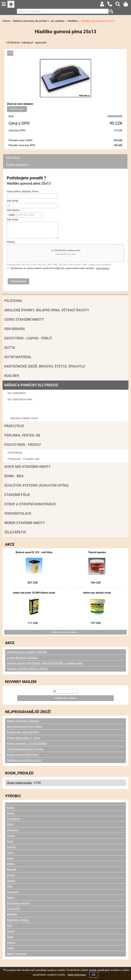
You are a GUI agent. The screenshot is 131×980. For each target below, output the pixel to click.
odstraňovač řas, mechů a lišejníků (27, 652)
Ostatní (11, 881)
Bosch (10, 808)
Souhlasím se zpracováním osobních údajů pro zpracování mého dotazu (52, 268)
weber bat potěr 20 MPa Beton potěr (34, 593)
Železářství (15, 532)
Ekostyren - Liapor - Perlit (28, 338)
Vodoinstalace (18, 514)
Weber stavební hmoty (24, 523)
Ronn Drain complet (18, 903)
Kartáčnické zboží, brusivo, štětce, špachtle (45, 366)
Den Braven (14, 329)
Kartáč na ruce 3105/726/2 (23, 755)
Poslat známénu (17, 165)
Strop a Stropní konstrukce (30, 504)
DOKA (10, 825)
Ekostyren (13, 830)
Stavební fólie (17, 495)
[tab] (65, 154)
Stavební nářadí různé (24, 418)
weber (10, 948)
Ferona (11, 836)
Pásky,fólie (14, 426)
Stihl (9, 926)
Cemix (10, 813)
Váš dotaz (13, 158)
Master (11, 875)
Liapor (10, 858)
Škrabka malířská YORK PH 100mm (27, 669)
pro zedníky (15, 406)
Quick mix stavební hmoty (27, 467)
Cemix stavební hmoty (24, 320)
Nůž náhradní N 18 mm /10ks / (25, 727)
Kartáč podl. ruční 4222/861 (23, 732)
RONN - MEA (14, 476)
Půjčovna (13, 301)
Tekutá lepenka (97, 552)
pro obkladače (17, 393)
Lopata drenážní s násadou (23, 658)
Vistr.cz (11, 943)
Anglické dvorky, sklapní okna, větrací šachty (47, 310)
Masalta (12, 869)
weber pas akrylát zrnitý (97, 593)
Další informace (77, 975)
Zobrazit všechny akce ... (65, 632)
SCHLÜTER (13, 909)
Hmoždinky (15, 453)
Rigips (10, 898)
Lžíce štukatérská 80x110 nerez (25, 749)
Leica (10, 853)
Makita (11, 864)
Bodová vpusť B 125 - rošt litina (34, 552)
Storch (11, 931)
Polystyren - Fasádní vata (24, 459)
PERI (10, 886)
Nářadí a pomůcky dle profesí (31, 385)
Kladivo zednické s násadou (23, 721)
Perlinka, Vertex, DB (22, 435)
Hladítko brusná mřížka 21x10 (24, 760)
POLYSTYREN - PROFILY (23, 445)
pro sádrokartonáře (20, 399)
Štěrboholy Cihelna (18, 920)
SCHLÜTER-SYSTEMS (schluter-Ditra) (37, 485)
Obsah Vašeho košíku (19, 783)
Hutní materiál (18, 357)
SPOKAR (12, 914)
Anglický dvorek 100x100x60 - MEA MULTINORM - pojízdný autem (45, 663)
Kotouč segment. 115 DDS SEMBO (27, 743)
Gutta (10, 348)
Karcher (11, 847)
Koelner (12, 376)
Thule (10, 937)
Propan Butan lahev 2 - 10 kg (23, 738)
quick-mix (12, 892)
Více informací (103, 268)
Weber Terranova (17, 954)
